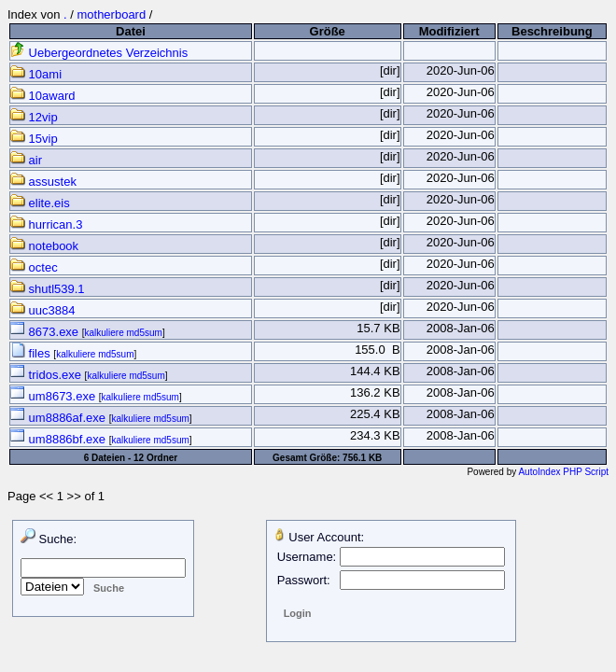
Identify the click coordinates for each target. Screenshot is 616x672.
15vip (34, 139)
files (32, 353)
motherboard (111, 14)
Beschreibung (552, 31)
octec (34, 267)
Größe (328, 31)
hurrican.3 (46, 224)
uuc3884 (43, 310)
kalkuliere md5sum (124, 333)
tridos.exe (48, 375)
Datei (131, 31)
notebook (44, 246)
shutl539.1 (48, 289)
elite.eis (40, 203)
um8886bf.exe (60, 439)
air (26, 160)
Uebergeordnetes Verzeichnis (99, 53)
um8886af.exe (60, 418)
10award (42, 96)
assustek (43, 182)
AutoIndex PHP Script (563, 472)
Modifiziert (449, 31)
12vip (34, 117)
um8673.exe (55, 396)
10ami (36, 74)
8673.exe (46, 332)
